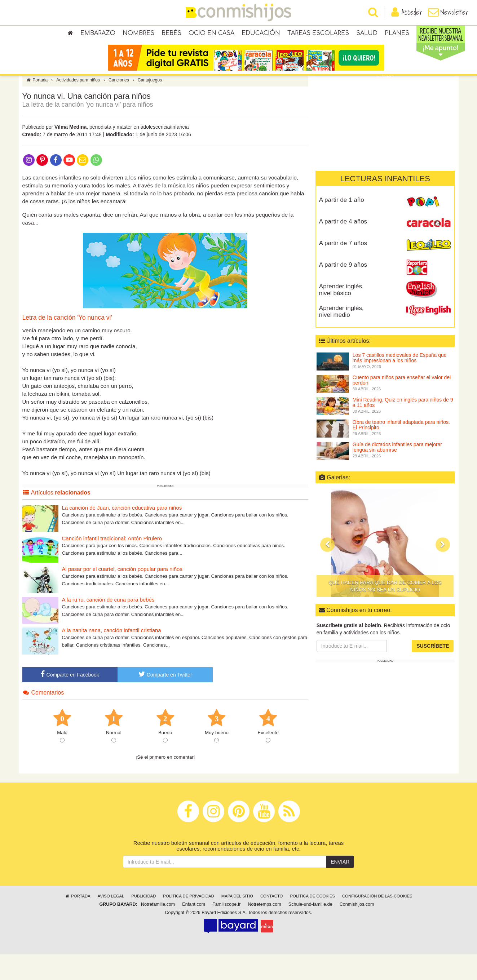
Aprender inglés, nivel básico (341, 315)
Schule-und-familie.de (310, 930)
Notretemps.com (264, 930)
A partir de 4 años (343, 247)
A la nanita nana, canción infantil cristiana (112, 656)
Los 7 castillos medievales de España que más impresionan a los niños (400, 383)
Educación (261, 36)
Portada (37, 106)
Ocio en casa (211, 36)
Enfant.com (194, 930)
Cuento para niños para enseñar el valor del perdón (402, 406)
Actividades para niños (78, 106)
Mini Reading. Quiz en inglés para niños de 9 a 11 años (403, 428)
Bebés (171, 36)
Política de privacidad (188, 922)
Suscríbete (433, 671)
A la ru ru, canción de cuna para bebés (108, 625)
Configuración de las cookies (377, 922)
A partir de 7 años (343, 269)
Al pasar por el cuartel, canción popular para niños (122, 595)
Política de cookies (312, 922)
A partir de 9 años (343, 290)
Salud (367, 36)
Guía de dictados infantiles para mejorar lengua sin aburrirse (397, 473)
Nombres (138, 36)
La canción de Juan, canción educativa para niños (122, 533)
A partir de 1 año (342, 225)
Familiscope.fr (226, 930)
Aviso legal (111, 922)
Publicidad (143, 922)
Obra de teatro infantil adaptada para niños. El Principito (401, 450)
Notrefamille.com (158, 930)
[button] (327, 570)
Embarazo (98, 36)
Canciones (119, 106)
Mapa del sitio (237, 922)
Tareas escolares (318, 36)
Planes (397, 36)
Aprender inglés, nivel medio (341, 337)
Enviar (340, 887)
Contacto (272, 922)
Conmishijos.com (357, 930)
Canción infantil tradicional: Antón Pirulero (112, 564)
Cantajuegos (150, 106)
